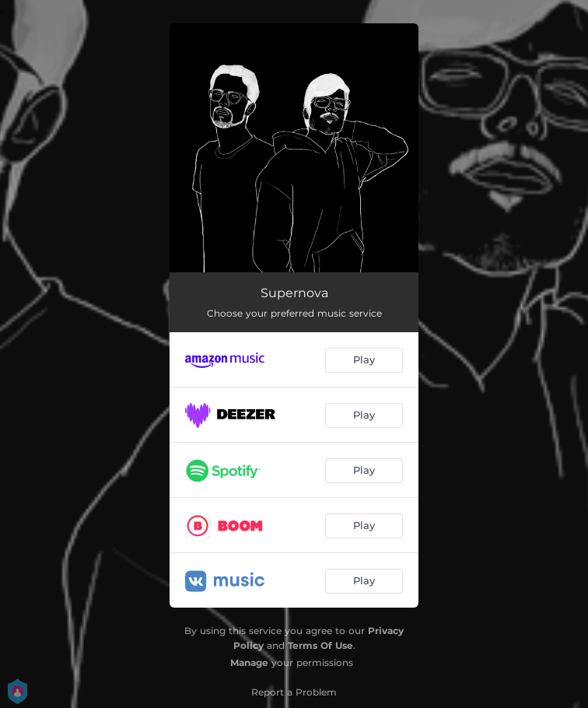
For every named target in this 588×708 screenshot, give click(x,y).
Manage (249, 662)
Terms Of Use (320, 645)
